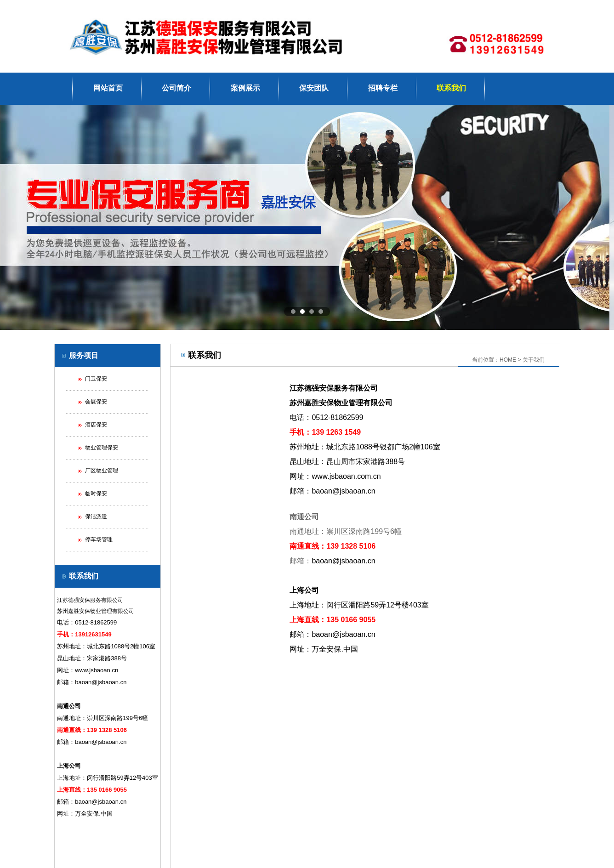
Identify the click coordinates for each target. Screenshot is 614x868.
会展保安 (96, 402)
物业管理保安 (102, 448)
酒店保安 (96, 425)
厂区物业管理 (102, 471)
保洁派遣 (96, 516)
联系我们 (451, 88)
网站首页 (108, 88)
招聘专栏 (383, 88)
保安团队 (314, 88)
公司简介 (176, 88)
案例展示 (245, 88)
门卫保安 (96, 379)
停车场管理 (99, 539)
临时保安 (96, 494)
